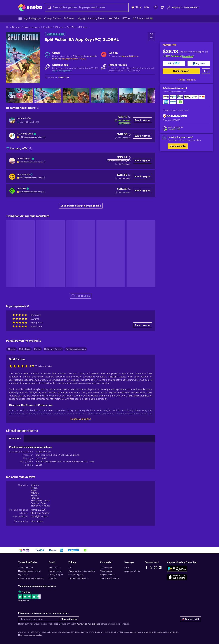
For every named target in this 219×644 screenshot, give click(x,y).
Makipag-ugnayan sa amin (30, 571)
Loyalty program (56, 575)
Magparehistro (192, 7)
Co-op (37, 349)
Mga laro (48, 27)
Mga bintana (37, 521)
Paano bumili (54, 567)
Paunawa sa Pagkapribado (88, 624)
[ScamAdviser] (175, 116)
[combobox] (87, 7)
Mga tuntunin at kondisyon (142, 632)
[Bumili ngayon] (174, 63)
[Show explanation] (44, 137)
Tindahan (17, 27)
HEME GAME (23, 175)
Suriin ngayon (143, 325)
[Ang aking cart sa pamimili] (162, 7)
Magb (127, 567)
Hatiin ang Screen (53, 349)
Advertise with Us (132, 571)
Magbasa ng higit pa (81, 419)
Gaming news (106, 567)
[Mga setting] (140, 7)
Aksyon (11, 349)
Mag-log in (175, 7)
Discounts (53, 578)
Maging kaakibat (107, 575)
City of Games (24, 159)
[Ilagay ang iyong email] (39, 619)
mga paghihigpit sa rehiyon (73, 59)
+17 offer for (186, 80)
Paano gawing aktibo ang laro (82, 571)
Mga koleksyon (55, 571)
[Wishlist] (156, 7)
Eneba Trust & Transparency (31, 578)
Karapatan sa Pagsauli (78, 578)
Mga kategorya (32, 27)
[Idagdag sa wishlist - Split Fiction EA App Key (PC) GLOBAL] (151, 37)
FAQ (70, 567)
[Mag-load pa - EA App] (104, 55)
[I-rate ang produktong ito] (19, 366)
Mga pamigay (106, 571)
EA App (59, 27)
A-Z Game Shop (25, 134)
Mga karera (23, 575)
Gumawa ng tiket (76, 575)
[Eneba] (30, 7)
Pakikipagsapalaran (76, 349)
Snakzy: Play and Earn (110, 578)
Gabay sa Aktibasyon (129, 56)
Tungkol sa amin (25, 567)
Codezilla (21, 189)
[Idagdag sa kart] (206, 71)
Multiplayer (25, 349)
